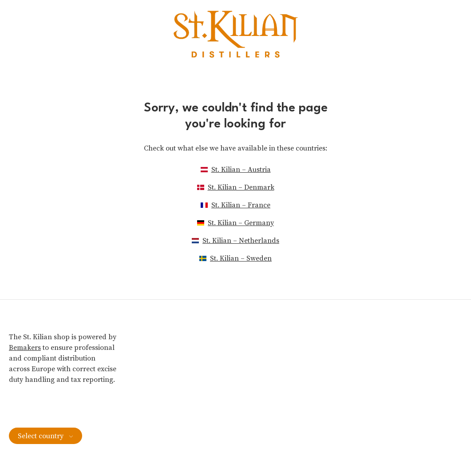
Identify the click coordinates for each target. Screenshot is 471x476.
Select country (46, 436)
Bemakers (25, 348)
